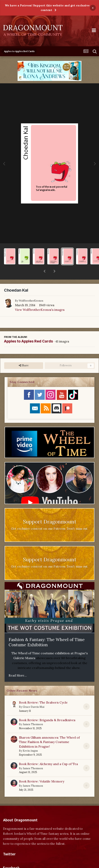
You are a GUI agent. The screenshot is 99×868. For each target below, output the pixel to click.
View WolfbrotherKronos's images (40, 299)
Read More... (18, 665)
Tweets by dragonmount (21, 851)
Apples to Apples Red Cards (28, 331)
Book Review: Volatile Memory (42, 771)
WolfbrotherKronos (31, 290)
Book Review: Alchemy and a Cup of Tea (48, 753)
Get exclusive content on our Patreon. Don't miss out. (50, 518)
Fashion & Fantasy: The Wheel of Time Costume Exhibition (47, 632)
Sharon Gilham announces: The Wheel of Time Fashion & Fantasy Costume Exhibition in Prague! (49, 732)
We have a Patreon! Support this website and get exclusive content (47, 8)
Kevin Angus (30, 740)
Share (24, 355)
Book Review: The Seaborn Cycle (43, 692)
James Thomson (33, 714)
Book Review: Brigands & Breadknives (47, 710)
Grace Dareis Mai (34, 696)
